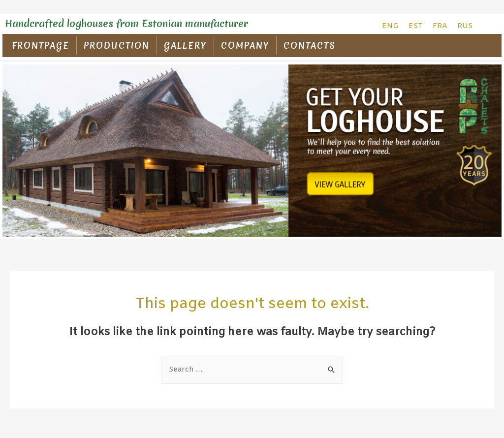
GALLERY (185, 46)
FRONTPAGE (41, 46)
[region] (252, 151)
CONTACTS (310, 46)
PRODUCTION (117, 46)
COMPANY (245, 46)
